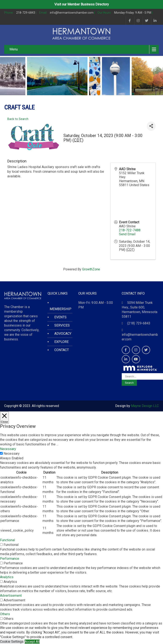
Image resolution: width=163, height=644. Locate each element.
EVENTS (60, 317)
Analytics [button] (7, 577)
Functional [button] (7, 540)
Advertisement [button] (11, 596)
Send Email (127, 234)
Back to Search (18, 119)
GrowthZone (91, 269)
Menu (14, 49)
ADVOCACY (63, 334)
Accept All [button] (32, 642)
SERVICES (62, 325)
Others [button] (5, 614)
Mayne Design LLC (145, 406)
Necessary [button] (8, 449)
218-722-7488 (130, 230)
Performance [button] (10, 559)
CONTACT (62, 350)
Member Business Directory (88, 4)
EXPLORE (61, 342)
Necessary (12, 454)
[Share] (151, 126)
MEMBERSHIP (61, 309)
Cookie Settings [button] (12, 642)
